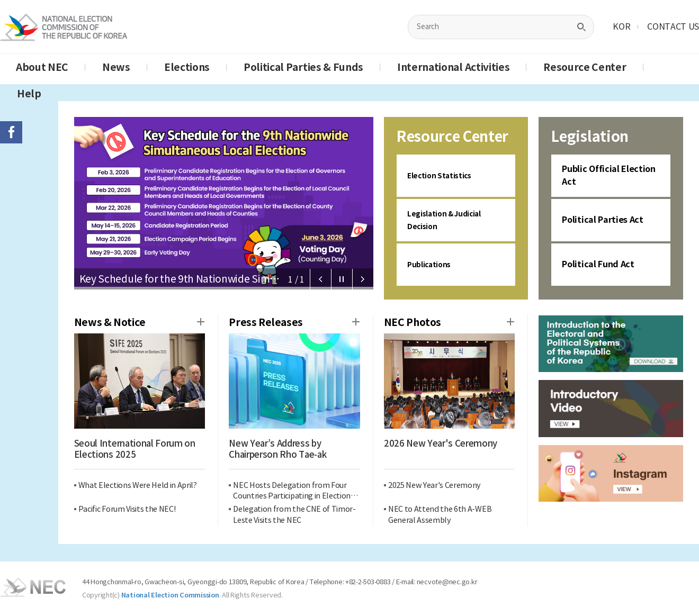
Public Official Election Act (608, 175)
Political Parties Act (602, 220)
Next (363, 279)
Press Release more (356, 322)
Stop (342, 279)
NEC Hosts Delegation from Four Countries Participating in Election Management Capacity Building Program (292, 491)
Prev (320, 279)
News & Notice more (201, 322)
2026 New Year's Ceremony (441, 444)
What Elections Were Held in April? (138, 485)
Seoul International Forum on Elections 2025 (135, 449)
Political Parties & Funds (303, 67)
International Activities (453, 67)
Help (29, 94)
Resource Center (585, 67)
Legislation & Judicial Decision (451, 220)
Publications (433, 264)
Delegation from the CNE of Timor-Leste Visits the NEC (294, 515)
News (116, 67)
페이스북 (11, 132)
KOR (621, 26)
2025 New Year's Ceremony (434, 485)
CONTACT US (673, 26)
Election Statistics (445, 175)
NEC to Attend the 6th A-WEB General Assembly (440, 515)
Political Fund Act (598, 264)
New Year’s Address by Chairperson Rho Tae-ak (277, 449)
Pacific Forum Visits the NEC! (127, 509)
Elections (187, 67)
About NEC (42, 67)
